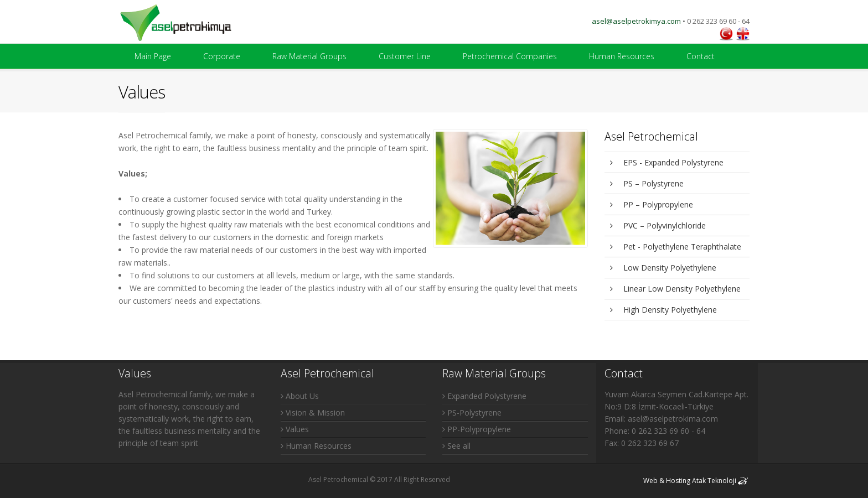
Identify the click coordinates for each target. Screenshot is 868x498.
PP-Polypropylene (477, 429)
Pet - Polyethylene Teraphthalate (676, 247)
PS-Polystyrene (472, 413)
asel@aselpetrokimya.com (636, 21)
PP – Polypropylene (652, 204)
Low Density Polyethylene (663, 268)
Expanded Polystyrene (484, 396)
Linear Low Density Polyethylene (675, 289)
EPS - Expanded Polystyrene (667, 162)
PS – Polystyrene (647, 183)
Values (295, 429)
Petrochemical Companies (510, 56)
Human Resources (622, 56)
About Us (300, 396)
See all (456, 446)
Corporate (222, 56)
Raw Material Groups (309, 56)
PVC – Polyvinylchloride (658, 225)
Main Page (153, 56)
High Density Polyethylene (663, 310)
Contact (701, 56)
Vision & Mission (313, 413)
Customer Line (405, 56)
